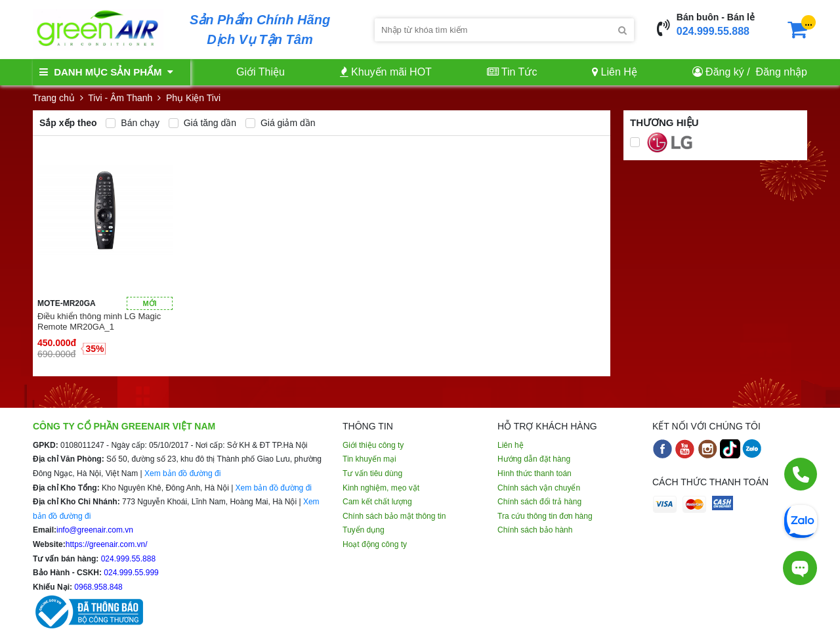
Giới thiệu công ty (373, 445)
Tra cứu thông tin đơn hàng (545, 516)
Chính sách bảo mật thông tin (394, 516)
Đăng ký (725, 72)
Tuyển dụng (364, 530)
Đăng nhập (782, 72)
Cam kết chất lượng (377, 502)
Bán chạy (132, 123)
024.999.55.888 (713, 31)
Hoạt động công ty (375, 544)
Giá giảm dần (281, 123)
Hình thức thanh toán (535, 473)
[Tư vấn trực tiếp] (800, 568)
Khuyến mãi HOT (386, 72)
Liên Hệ (615, 72)
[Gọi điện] (801, 474)
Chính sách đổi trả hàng (539, 502)
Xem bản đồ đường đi (182, 473)
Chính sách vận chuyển (539, 488)
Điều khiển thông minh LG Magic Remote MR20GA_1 (99, 321)
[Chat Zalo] (801, 520)
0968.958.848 (97, 587)
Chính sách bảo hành (535, 530)
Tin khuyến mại (369, 459)
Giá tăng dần (202, 123)
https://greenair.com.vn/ (107, 544)
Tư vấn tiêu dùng (372, 473)
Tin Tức (512, 72)
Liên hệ (511, 445)
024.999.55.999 (130, 573)
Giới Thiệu (261, 72)
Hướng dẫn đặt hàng (534, 459)
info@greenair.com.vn (95, 530)
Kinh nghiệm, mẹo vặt (381, 488)
